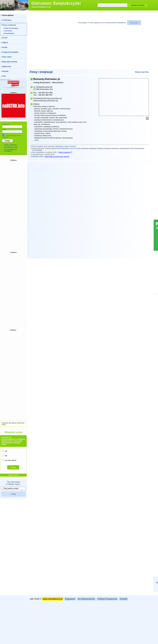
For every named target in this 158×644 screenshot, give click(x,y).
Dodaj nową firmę (142, 72)
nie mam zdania (9, 460)
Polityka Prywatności (107, 599)
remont (72, 148)
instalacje (100, 148)
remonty (48, 148)
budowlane (65, 148)
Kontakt (124, 599)
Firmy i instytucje (41, 72)
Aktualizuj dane (38, 156)
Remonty (73, 146)
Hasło (4, 129)
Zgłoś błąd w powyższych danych (57, 156)
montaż (78, 148)
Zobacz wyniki (13, 475)
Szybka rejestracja (10, 145)
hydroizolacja (139, 148)
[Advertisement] (13, 206)
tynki (132, 148)
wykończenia (56, 148)
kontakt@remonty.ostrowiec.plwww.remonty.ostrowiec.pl (48, 99)
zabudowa (85, 148)
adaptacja (93, 148)
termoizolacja (37, 150)
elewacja (107, 148)
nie (5, 451)
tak (5, 455)
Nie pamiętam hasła (11, 147)
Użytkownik (6, 124)
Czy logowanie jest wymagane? (10, 150)
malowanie (115, 148)
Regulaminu (122, 23)
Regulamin (70, 599)
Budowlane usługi (62, 146)
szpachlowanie (125, 148)
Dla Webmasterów (86, 599)
